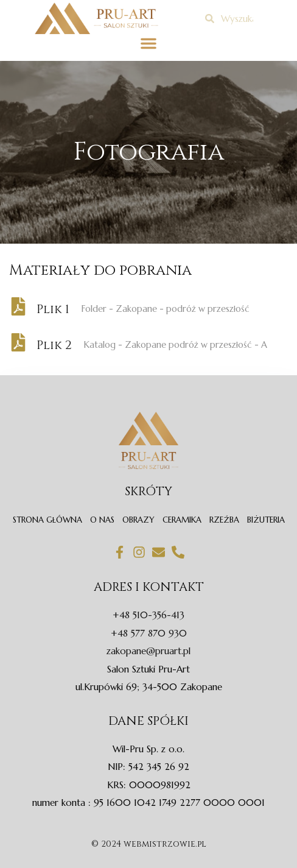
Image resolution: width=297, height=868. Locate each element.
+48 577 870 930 (149, 633)
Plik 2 (54, 345)
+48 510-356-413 (148, 615)
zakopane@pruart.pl (148, 651)
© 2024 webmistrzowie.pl (149, 844)
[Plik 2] (18, 342)
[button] (148, 43)
